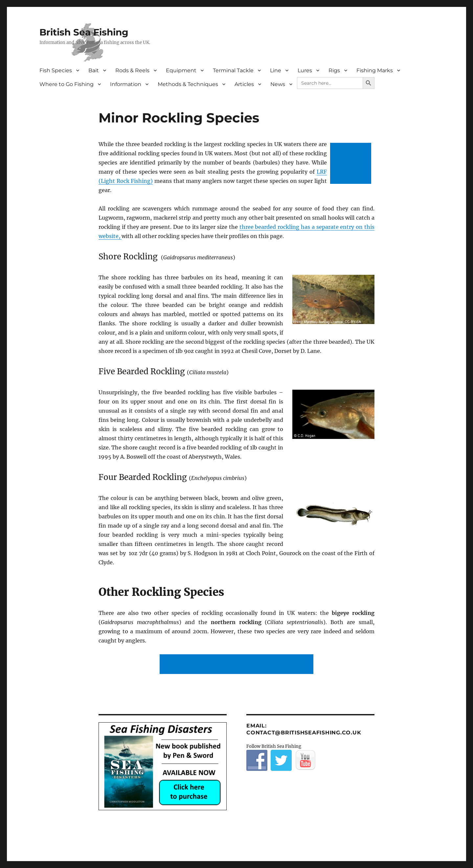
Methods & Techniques (188, 84)
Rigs (334, 70)
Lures (305, 70)
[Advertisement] (352, 164)
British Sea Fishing (84, 32)
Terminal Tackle (233, 70)
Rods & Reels (132, 70)
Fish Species (56, 70)
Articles (244, 84)
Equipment (181, 70)
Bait (94, 70)
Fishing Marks (375, 70)
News (278, 84)
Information (126, 84)
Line (276, 70)
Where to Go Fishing (67, 84)
